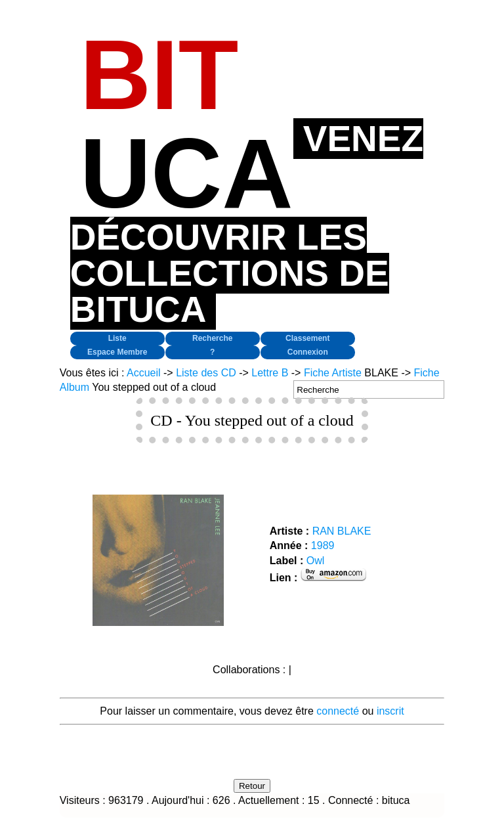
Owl (316, 561)
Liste (117, 338)
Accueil (144, 373)
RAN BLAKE (342, 531)
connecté (338, 711)
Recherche (212, 338)
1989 (323, 545)
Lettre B (270, 373)
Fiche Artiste (333, 373)
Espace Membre (117, 352)
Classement (307, 338)
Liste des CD (206, 373)
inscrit (390, 711)
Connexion (308, 352)
